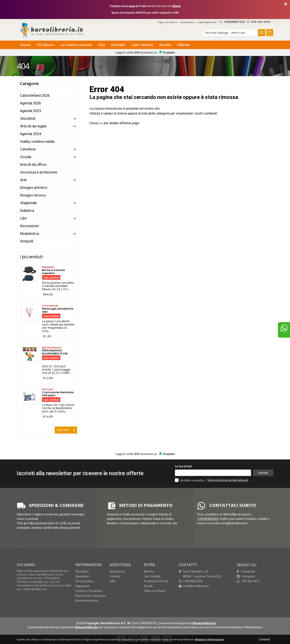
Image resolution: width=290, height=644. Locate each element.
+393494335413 (208, 519)
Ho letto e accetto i (190, 480)
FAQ (101, 45)
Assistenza (187, 22)
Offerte (183, 45)
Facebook (246, 572)
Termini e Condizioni (89, 591)
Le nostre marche (76, 45)
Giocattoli (28, 118)
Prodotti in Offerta (156, 581)
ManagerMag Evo (204, 623)
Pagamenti (82, 586)
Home (25, 45)
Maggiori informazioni (209, 639)
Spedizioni (82, 576)
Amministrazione (87, 601)
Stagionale (29, 203)
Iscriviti (263, 473)
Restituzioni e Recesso (91, 596)
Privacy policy (84, 581)
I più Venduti (142, 45)
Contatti (118, 45)
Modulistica (29, 234)
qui (101, 123)
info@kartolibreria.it (194, 586)
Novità (165, 45)
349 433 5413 (259, 22)
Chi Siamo (45, 45)
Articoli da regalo (33, 126)
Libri (24, 218)
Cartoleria (28, 149)
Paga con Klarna (167, 22)
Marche (149, 572)
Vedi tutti (66, 430)
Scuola (26, 157)
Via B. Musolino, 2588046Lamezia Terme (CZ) (200, 574)
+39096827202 (232, 22)
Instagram (246, 576)
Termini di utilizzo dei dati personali (228, 480)
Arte (24, 180)
